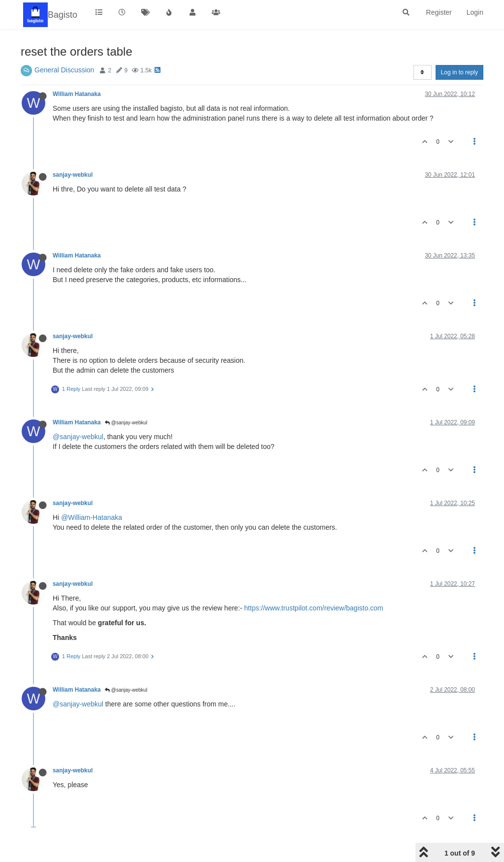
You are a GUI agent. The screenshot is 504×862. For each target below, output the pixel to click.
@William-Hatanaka (92, 517)
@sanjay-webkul (126, 423)
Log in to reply (459, 72)
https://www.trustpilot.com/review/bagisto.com (314, 608)
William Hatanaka (77, 94)
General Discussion (64, 70)
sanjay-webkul (73, 175)
